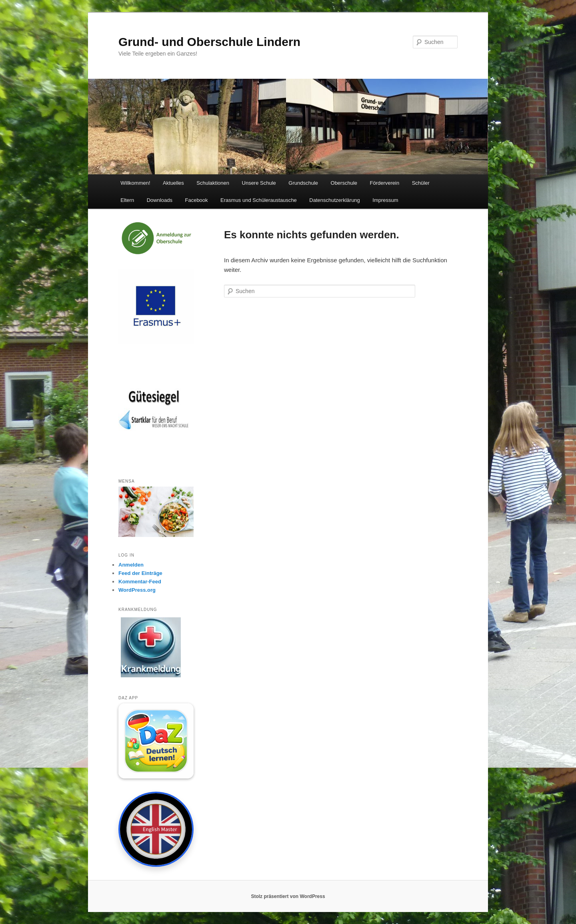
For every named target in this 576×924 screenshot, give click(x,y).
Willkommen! (135, 183)
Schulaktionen (213, 183)
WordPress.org (137, 590)
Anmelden (131, 565)
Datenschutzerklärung (334, 200)
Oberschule (344, 183)
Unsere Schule (259, 183)
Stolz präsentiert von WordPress (288, 896)
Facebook (196, 200)
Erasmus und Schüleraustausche (259, 200)
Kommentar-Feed (140, 582)
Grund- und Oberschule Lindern (209, 42)
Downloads (160, 200)
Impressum (385, 200)
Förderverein (385, 183)
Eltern (127, 200)
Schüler (421, 183)
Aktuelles (173, 183)
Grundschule (303, 183)
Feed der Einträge (140, 573)
